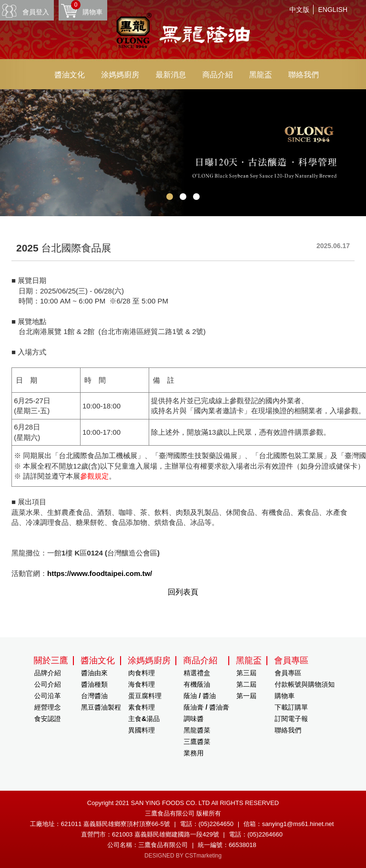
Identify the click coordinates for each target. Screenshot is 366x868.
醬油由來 (94, 673)
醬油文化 (70, 75)
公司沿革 (48, 696)
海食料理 (142, 684)
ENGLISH (333, 10)
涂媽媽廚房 (120, 75)
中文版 (299, 10)
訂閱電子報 (291, 719)
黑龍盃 (261, 75)
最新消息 (171, 75)
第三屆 (246, 673)
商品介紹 (218, 75)
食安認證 (48, 719)
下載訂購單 (291, 707)
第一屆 (246, 696)
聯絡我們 (304, 75)
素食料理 (142, 707)
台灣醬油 (94, 696)
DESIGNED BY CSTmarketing (183, 856)
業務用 (193, 753)
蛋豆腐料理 (145, 696)
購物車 (87, 8)
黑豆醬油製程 (101, 707)
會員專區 (288, 673)
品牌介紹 (48, 673)
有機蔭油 (197, 684)
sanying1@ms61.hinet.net (298, 824)
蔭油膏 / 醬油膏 (206, 707)
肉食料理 (142, 673)
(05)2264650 (216, 824)
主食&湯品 (144, 719)
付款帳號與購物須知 (305, 684)
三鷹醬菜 (197, 742)
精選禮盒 (197, 673)
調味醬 (193, 719)
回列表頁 (183, 592)
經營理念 (48, 707)
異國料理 (142, 730)
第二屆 (246, 684)
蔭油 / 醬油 (200, 696)
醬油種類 (94, 684)
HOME (183, 32)
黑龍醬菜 (197, 730)
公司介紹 (48, 684)
